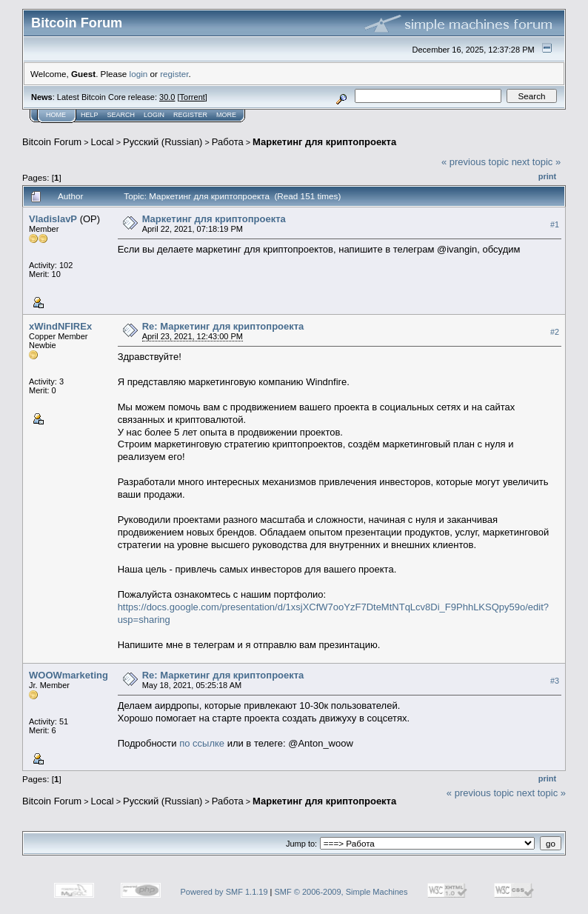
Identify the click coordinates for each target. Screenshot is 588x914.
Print (547, 176)
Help (90, 115)
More (226, 115)
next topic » (537, 162)
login (139, 74)
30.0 (167, 97)
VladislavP (53, 219)
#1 (555, 224)
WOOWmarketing (69, 675)
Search (121, 115)
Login (154, 115)
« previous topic (475, 162)
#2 (555, 332)
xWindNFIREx (60, 326)
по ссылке (202, 743)
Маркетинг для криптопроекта (324, 142)
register (174, 74)
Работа (228, 142)
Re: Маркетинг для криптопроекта (223, 326)
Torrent (193, 97)
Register (190, 115)
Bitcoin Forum (52, 142)
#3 (555, 681)
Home (56, 115)
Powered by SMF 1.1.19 (224, 892)
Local (103, 142)
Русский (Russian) (163, 142)
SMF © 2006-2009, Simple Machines (341, 892)
